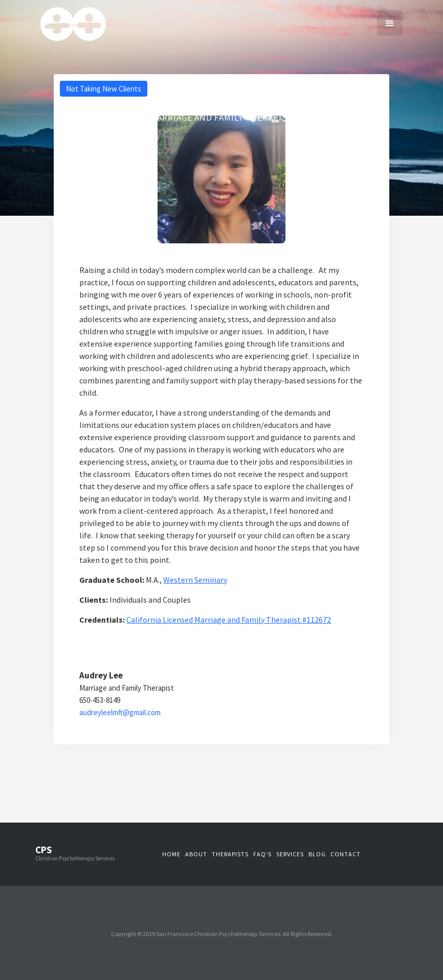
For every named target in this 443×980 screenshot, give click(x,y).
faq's (262, 854)
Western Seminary (195, 580)
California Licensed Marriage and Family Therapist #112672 (229, 620)
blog (317, 854)
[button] (390, 23)
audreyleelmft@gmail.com (120, 712)
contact (346, 854)
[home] (73, 26)
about (196, 854)
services (290, 854)
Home (171, 854)
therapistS (230, 854)
